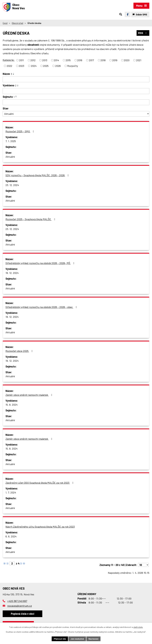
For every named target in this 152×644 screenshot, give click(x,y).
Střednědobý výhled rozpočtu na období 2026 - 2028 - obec (42, 307)
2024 (34, 66)
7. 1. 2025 (11, 141)
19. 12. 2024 (12, 273)
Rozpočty (73, 66)
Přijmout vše (60, 639)
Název (7, 74)
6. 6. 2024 (11, 536)
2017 (91, 60)
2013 (45, 60)
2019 (115, 60)
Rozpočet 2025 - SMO (20, 131)
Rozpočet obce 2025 (20, 351)
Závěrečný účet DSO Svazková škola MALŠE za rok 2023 (40, 483)
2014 (56, 60)
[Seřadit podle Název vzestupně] (14, 73)
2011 (22, 60)
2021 (139, 60)
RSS (143, 33)
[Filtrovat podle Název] (76, 79)
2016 (80, 60)
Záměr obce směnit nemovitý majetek (29, 395)
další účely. (138, 627)
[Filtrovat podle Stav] (76, 114)
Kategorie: (9, 60)
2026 (58, 66)
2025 (46, 66)
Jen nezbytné (77, 639)
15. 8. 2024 (12, 405)
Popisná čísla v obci (22, 614)
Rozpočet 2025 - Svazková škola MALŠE (31, 219)
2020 (127, 60)
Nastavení (93, 639)
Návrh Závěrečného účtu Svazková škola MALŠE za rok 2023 (40, 527)
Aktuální (10, 157)
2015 (68, 60)
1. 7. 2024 (11, 492)
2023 (21, 66)
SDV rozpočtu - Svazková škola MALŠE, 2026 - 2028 (38, 175)
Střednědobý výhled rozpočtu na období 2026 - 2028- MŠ (41, 263)
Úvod (5, 23)
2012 (33, 60)
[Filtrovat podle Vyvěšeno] (76, 91)
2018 (103, 60)
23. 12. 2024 (12, 185)
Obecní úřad (17, 23)
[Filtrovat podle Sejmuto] (76, 102)
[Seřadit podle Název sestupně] (14, 74)
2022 (9, 66)
